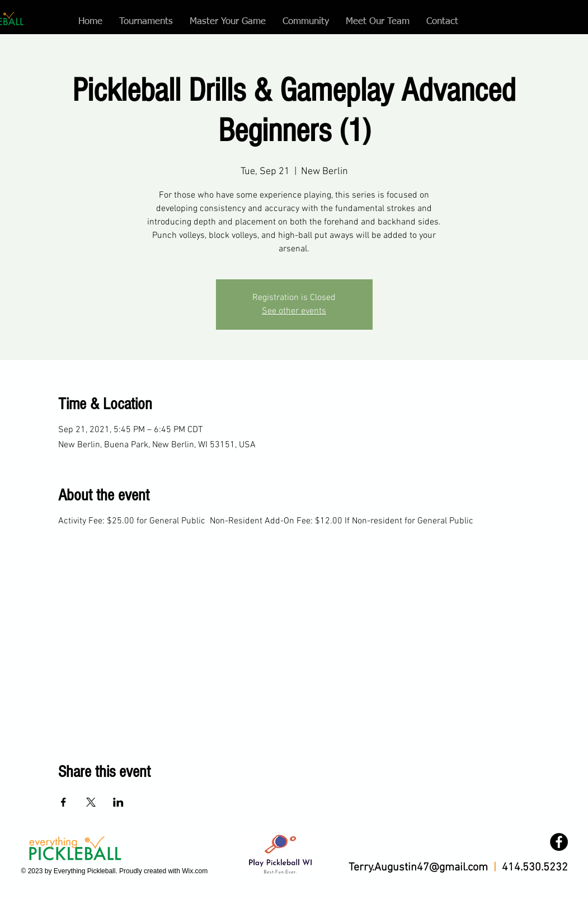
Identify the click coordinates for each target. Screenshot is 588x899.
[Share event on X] (91, 802)
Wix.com (195, 871)
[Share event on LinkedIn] (118, 802)
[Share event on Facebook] (63, 802)
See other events (294, 311)
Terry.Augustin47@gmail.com (418, 868)
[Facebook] (559, 842)
